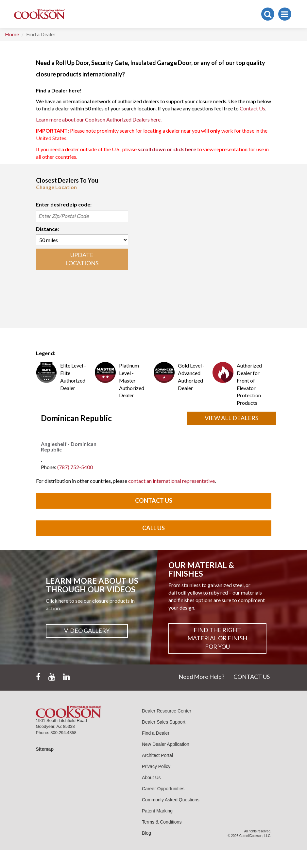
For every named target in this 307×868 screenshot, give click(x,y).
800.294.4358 (63, 733)
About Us (151, 778)
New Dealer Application (166, 744)
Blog (146, 833)
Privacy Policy (156, 766)
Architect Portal (157, 755)
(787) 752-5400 (75, 467)
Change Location (56, 187)
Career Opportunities (163, 789)
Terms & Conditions (162, 822)
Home (12, 34)
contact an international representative (171, 481)
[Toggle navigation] (285, 14)
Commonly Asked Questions (171, 800)
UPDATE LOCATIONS (82, 259)
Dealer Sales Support (164, 722)
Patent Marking (157, 811)
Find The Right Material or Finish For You (217, 638)
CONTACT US (252, 677)
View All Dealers (231, 418)
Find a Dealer (156, 733)
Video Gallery (87, 631)
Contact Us (252, 108)
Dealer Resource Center (167, 711)
